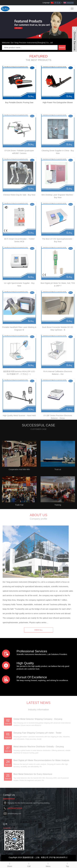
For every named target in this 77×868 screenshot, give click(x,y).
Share (10, 864)
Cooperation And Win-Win (19, 492)
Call (29, 864)
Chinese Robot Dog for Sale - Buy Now (19, 217)
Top (67, 864)
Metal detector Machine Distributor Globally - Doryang (39, 769)
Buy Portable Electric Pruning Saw (19, 102)
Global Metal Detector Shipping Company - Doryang (38, 741)
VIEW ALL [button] (39, 636)
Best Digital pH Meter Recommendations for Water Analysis (41, 783)
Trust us (58, 492)
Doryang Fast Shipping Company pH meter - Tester (37, 755)
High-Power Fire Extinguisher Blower (58, 102)
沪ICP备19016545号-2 (58, 857)
